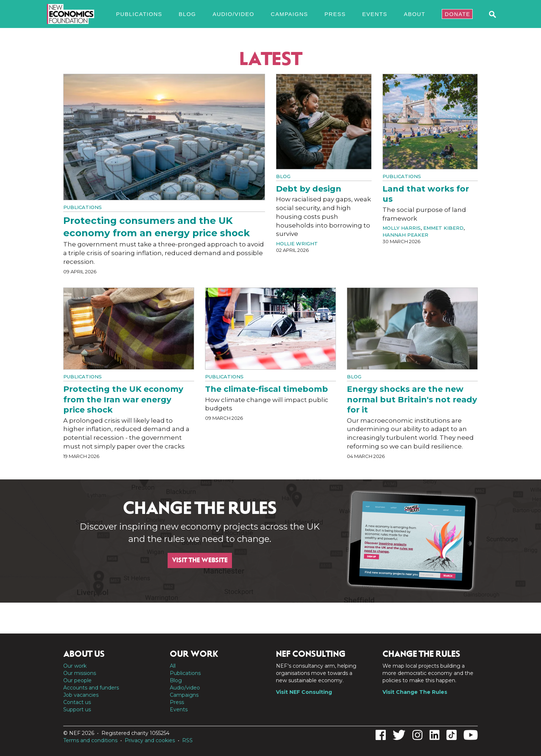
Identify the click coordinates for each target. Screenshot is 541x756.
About (415, 14)
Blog (188, 14)
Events (375, 14)
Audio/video (234, 14)
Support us (77, 709)
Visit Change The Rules (415, 692)
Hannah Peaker (405, 235)
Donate (457, 14)
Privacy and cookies (150, 740)
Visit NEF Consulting (304, 692)
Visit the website (200, 560)
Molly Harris (402, 228)
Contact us (77, 702)
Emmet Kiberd (443, 228)
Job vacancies (81, 695)
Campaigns (289, 14)
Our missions (80, 673)
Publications (139, 14)
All (173, 666)
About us (84, 654)
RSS (187, 740)
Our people (77, 680)
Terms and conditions (90, 740)
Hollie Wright (297, 244)
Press (335, 14)
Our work (75, 666)
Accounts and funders (91, 688)
